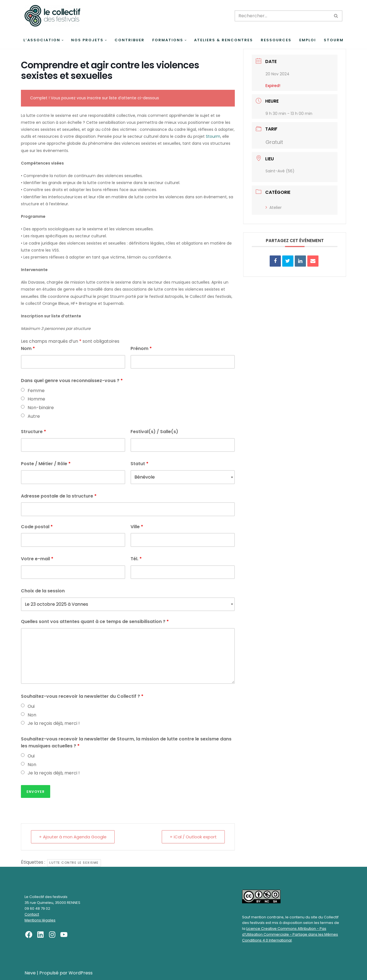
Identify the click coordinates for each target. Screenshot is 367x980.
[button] (63, 40)
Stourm (334, 40)
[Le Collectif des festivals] (52, 16)
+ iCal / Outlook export (193, 837)
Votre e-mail (37, 559)
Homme (36, 399)
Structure (33, 432)
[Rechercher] (282, 16)
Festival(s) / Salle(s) (154, 432)
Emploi (308, 40)
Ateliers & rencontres (224, 40)
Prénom (141, 348)
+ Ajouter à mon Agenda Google (73, 837)
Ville (137, 527)
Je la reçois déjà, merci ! (54, 723)
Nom (28, 348)
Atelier (274, 207)
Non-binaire (41, 408)
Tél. (136, 559)
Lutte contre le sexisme (74, 863)
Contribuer (130, 40)
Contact (32, 914)
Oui (31, 706)
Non (32, 715)
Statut (139, 464)
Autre (34, 416)
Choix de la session (43, 591)
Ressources (276, 40)
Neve (30, 973)
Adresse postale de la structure (59, 496)
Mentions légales (40, 920)
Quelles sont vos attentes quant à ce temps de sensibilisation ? (95, 621)
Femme (36, 391)
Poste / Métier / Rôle (46, 464)
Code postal (37, 527)
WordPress (81, 973)
